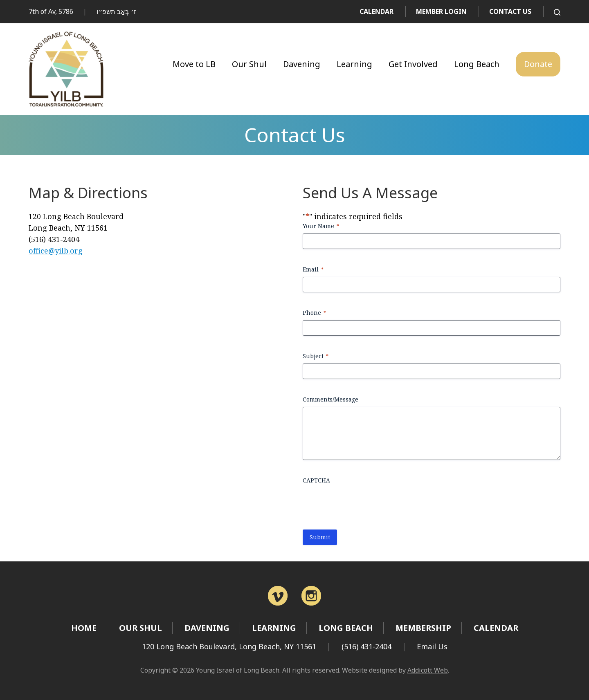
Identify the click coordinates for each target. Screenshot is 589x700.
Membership (423, 628)
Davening (302, 64)
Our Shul (249, 64)
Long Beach (477, 64)
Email (313, 269)
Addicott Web (428, 670)
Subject (316, 356)
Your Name (321, 226)
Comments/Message (330, 399)
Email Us (432, 646)
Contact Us (510, 11)
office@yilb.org (56, 251)
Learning (354, 64)
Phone (314, 313)
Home (84, 628)
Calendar (377, 11)
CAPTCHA (316, 480)
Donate (538, 64)
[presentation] (365, 504)
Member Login (441, 11)
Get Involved (413, 64)
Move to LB (194, 64)
